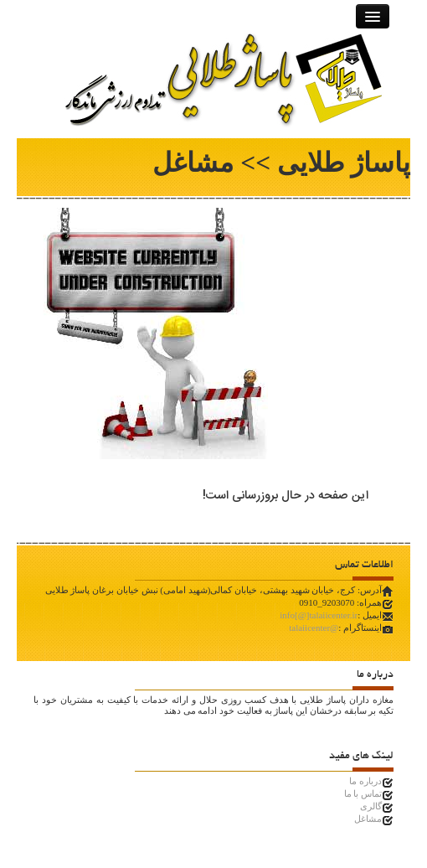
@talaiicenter (314, 628)
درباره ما (365, 781)
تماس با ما (363, 793)
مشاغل (368, 819)
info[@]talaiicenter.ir (319, 615)
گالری (371, 806)
